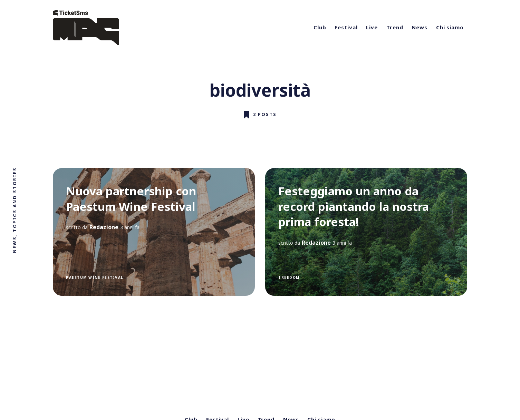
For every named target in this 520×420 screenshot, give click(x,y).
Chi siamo (450, 27)
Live (372, 27)
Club (320, 27)
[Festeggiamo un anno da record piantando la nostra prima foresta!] (366, 232)
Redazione (104, 227)
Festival (346, 27)
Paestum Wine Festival (95, 277)
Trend (395, 27)
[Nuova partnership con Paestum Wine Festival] (154, 232)
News (420, 27)
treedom (289, 277)
